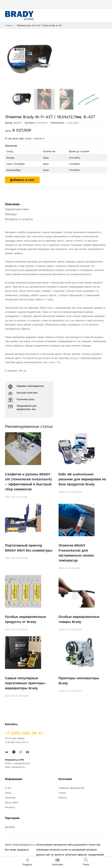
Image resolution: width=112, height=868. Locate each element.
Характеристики (17, 209)
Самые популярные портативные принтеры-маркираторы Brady (26, 683)
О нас (8, 788)
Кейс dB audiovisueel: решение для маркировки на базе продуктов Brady (82, 479)
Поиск (8, 793)
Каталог (63, 798)
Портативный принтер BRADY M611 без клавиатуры (29, 548)
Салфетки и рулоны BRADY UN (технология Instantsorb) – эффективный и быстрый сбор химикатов (28, 482)
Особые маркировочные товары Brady (79, 619)
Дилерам (10, 827)
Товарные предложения (72, 788)
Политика (10, 798)
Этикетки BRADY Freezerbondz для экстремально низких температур (76, 553)
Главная (9, 26)
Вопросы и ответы (19, 219)
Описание (12, 204)
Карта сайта (12, 802)
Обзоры (11, 214)
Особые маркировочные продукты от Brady (25, 619)
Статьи (62, 793)
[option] (56, 59)
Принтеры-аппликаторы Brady (79, 681)
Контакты (10, 807)
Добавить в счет (22, 180)
